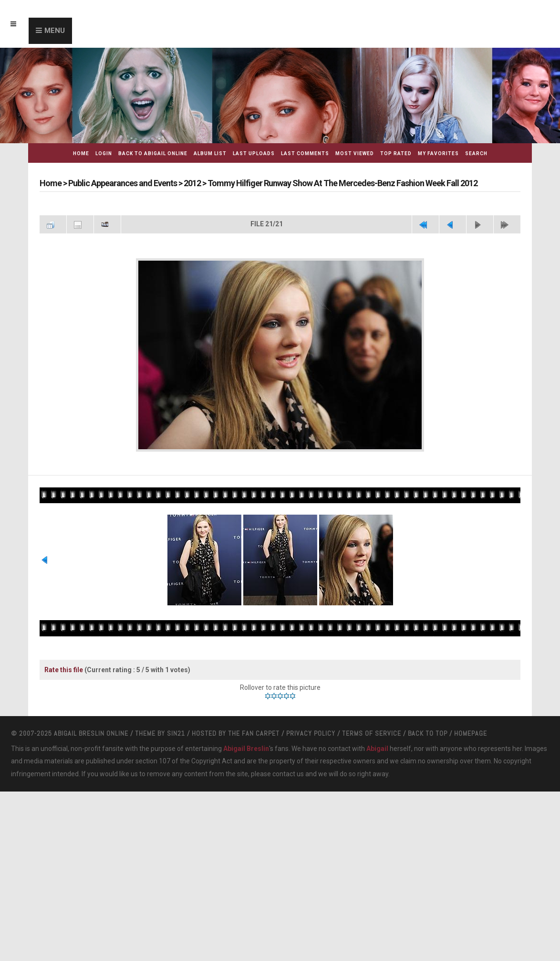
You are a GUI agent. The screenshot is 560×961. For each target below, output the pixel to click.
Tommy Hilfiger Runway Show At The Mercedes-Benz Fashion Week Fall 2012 (342, 183)
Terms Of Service (372, 733)
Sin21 (176, 733)
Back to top (428, 733)
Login (104, 153)
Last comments (305, 153)
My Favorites (438, 153)
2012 (192, 183)
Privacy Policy (311, 733)
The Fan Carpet (254, 733)
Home (81, 153)
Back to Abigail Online (153, 153)
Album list (210, 153)
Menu (55, 31)
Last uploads (254, 153)
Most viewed (355, 153)
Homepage (471, 733)
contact (284, 774)
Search (476, 153)
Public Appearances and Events (123, 183)
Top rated (396, 153)
